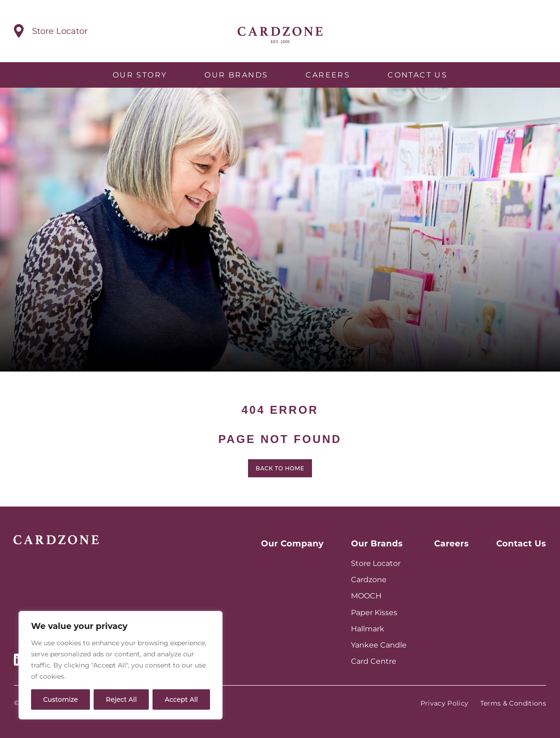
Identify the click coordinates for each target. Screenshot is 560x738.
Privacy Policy (445, 703)
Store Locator (376, 563)
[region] (121, 665)
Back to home (280, 473)
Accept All (181, 699)
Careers (328, 75)
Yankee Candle (379, 645)
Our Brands (236, 75)
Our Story (140, 75)
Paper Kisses (374, 613)
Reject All (121, 699)
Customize (60, 699)
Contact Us (417, 75)
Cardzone (369, 580)
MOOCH (366, 596)
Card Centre (374, 661)
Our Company (292, 544)
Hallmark (368, 629)
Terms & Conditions (513, 703)
